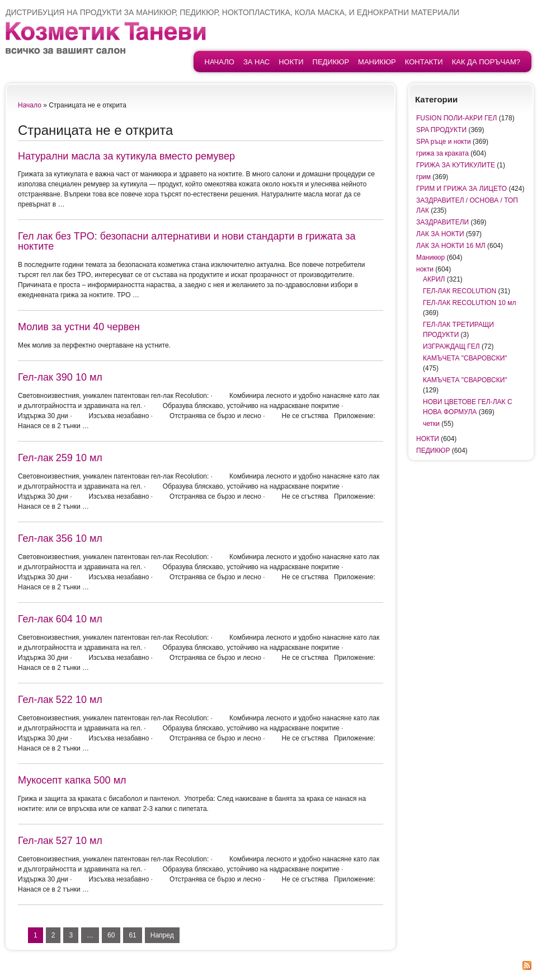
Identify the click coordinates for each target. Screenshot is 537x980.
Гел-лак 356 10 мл (60, 538)
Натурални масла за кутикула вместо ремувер (126, 156)
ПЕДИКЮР (331, 62)
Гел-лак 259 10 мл (60, 458)
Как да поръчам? (486, 62)
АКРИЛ (434, 279)
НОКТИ (291, 62)
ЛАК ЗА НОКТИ (440, 234)
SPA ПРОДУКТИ (441, 130)
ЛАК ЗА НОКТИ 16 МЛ (451, 246)
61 (132, 935)
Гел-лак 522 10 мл (60, 700)
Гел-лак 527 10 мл (60, 841)
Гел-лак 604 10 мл (60, 619)
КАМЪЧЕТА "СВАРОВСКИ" (465, 358)
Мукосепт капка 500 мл (72, 780)
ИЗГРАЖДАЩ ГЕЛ (451, 346)
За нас (256, 62)
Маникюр (377, 62)
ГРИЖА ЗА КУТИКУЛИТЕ (456, 165)
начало (220, 62)
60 (111, 935)
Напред (162, 935)
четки (431, 424)
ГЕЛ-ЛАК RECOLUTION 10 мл (470, 303)
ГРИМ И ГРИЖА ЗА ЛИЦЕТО (461, 189)
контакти (424, 62)
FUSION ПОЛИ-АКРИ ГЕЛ (456, 118)
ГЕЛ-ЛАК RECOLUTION (460, 291)
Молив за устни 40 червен (79, 327)
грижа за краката (442, 153)
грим (423, 177)
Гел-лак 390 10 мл (60, 377)
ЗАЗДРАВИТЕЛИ (442, 222)
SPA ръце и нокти (444, 142)
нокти (425, 269)
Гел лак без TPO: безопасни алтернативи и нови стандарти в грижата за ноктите (187, 241)
